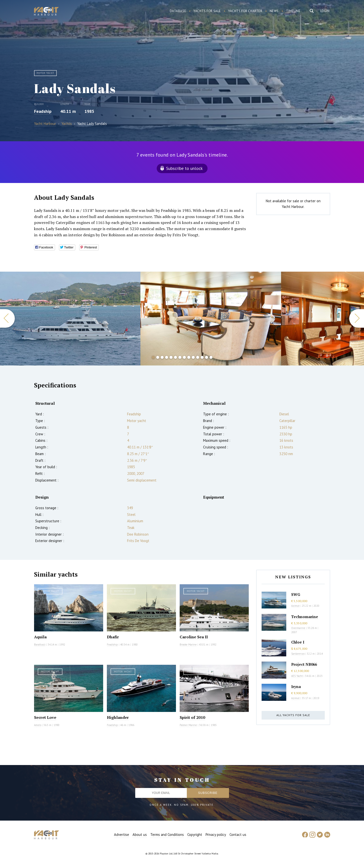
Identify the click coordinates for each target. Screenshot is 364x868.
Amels (38, 725)
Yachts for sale (207, 11)
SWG (296, 594)
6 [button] (175, 357)
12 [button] (202, 357)
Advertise (122, 835)
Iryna (296, 686)
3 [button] (162, 357)
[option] (70, 319)
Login (325, 11)
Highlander (118, 717)
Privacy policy (216, 835)
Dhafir (113, 637)
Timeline (293, 11)
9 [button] (189, 357)
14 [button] (211, 357)
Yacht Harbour (46, 12)
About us (140, 835)
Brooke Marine (188, 645)
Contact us (238, 835)
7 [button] (180, 357)
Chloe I (298, 642)
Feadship (43, 111)
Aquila (40, 637)
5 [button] (171, 357)
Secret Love (45, 717)
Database (178, 11)
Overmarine (299, 628)
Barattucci (40, 645)
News (274, 11)
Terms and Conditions (167, 835)
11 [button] (198, 357)
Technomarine (305, 617)
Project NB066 (304, 664)
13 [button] (207, 357)
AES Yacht (297, 676)
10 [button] (193, 357)
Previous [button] (7, 318)
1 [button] (153, 357)
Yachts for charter (245, 11)
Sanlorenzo (298, 654)
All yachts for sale (293, 715)
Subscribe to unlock (184, 168)
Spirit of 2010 (192, 717)
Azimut (295, 606)
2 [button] (158, 357)
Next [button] (357, 318)
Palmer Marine (188, 725)
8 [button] (184, 357)
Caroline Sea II (194, 637)
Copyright (195, 835)
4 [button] (167, 357)
